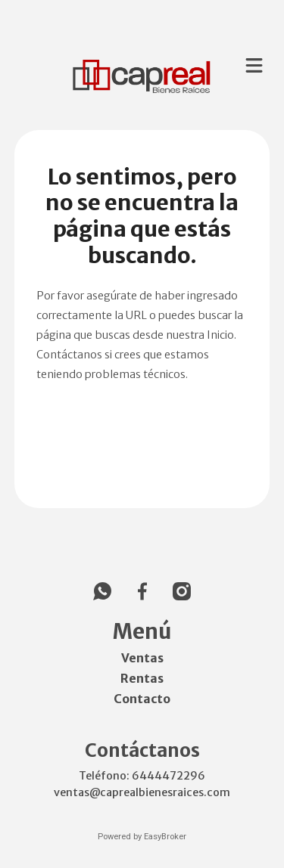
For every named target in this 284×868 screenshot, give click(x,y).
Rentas (142, 678)
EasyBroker (165, 837)
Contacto (142, 699)
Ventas (142, 658)
